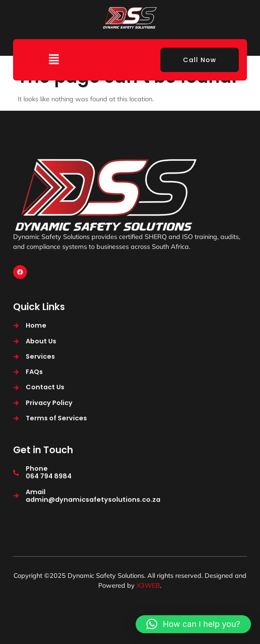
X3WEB (148, 585)
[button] (54, 60)
